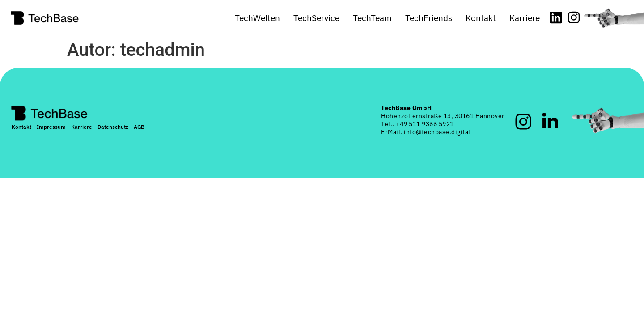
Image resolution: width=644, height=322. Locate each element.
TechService (316, 18)
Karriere (525, 18)
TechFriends (429, 18)
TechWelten (257, 18)
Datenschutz (113, 127)
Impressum (51, 127)
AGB (139, 127)
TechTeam (372, 18)
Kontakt (481, 18)
